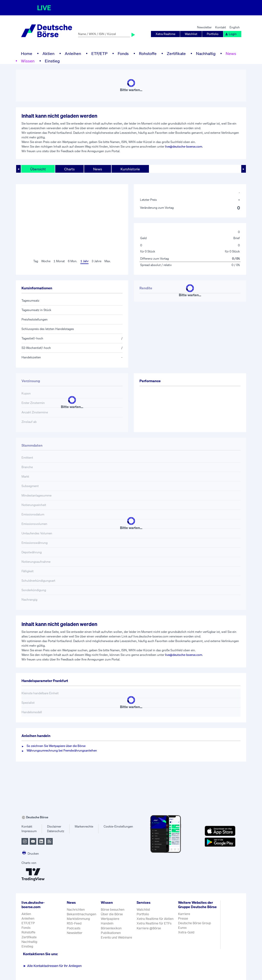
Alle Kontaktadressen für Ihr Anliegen (52, 966)
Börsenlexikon (111, 928)
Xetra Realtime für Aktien (155, 919)
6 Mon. (73, 261)
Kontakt (221, 27)
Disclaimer (54, 826)
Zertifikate (176, 53)
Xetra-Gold (186, 932)
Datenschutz (56, 831)
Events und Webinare (116, 937)
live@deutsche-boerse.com (184, 146)
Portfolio (213, 34)
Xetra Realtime (165, 34)
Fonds (123, 53)
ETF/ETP (99, 53)
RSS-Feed (74, 923)
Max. (108, 261)
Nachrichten (76, 910)
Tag (36, 261)
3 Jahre (96, 261)
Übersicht (38, 169)
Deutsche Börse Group (195, 923)
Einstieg (52, 61)
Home (27, 53)
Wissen (28, 61)
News (231, 53)
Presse (183, 918)
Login (231, 34)
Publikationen (111, 933)
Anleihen (73, 53)
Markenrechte (84, 826)
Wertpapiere (110, 919)
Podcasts (74, 928)
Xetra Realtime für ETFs (154, 923)
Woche (46, 261)
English (235, 27)
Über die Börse (112, 914)
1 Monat (59, 261)
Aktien (48, 53)
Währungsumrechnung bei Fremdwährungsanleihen (62, 750)
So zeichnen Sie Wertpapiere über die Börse (56, 746)
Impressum (29, 831)
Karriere (184, 914)
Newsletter (204, 27)
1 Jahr (84, 261)
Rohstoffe (148, 53)
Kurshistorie (130, 169)
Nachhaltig (206, 53)
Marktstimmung (78, 919)
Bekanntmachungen (81, 914)
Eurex (182, 928)
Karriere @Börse (149, 928)
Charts (69, 169)
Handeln (107, 923)
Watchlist (191, 34)
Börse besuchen (113, 910)
